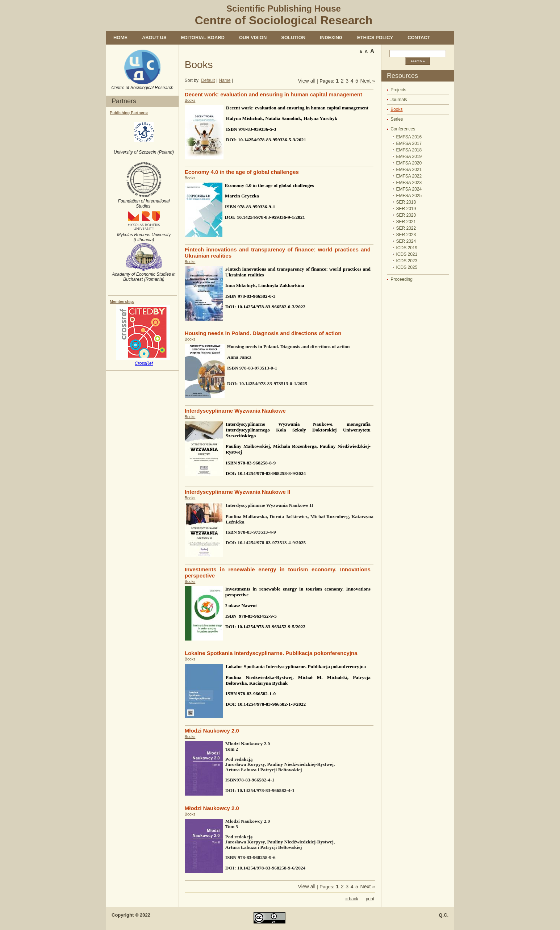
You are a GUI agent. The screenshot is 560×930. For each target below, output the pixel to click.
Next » (368, 81)
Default (208, 80)
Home (120, 37)
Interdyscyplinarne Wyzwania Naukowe (235, 411)
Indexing (331, 37)
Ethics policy (375, 37)
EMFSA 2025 (409, 196)
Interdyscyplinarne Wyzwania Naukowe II (237, 492)
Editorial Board (203, 37)
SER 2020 (406, 215)
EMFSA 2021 (409, 170)
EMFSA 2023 (409, 183)
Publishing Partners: (129, 113)
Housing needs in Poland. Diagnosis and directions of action (263, 333)
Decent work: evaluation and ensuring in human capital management (273, 94)
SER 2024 (406, 241)
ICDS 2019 (407, 248)
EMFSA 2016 (409, 137)
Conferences (403, 129)
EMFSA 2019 (409, 157)
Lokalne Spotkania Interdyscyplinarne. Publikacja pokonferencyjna (271, 653)
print (370, 899)
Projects (398, 90)
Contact (419, 37)
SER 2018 (406, 202)
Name (225, 80)
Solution (293, 37)
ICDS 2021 (407, 254)
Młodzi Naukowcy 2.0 (212, 731)
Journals (399, 100)
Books (396, 109)
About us (154, 37)
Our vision (253, 37)
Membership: (122, 301)
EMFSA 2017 (409, 143)
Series (397, 119)
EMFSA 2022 (409, 176)
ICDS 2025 (407, 267)
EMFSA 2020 (409, 163)
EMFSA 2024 (409, 189)
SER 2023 (406, 235)
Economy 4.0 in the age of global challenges (242, 172)
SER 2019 (406, 209)
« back (352, 899)
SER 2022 (406, 228)
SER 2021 (406, 222)
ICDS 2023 (407, 261)
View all (307, 81)
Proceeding (402, 279)
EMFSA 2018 (409, 150)
